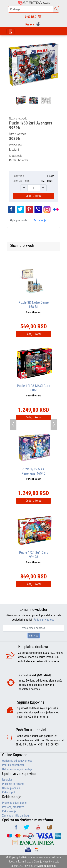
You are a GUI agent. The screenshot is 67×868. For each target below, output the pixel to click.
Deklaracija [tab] (40, 220)
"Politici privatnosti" (44, 620)
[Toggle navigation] (11, 31)
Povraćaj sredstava (13, 807)
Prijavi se (34, 636)
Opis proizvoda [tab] (19, 220)
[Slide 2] (40, 593)
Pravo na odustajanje (14, 803)
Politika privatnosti (13, 765)
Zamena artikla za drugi (16, 816)
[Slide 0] (27, 593)
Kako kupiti (9, 792)
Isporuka (7, 780)
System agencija (47, 866)
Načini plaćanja (11, 788)
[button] (33, 24)
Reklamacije (9, 811)
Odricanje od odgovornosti (17, 761)
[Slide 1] (34, 593)
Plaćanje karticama (13, 784)
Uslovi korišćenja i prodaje (17, 769)
